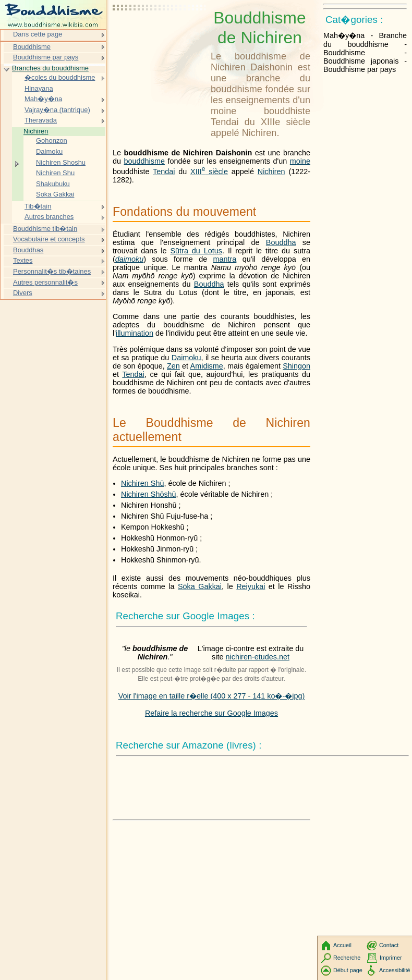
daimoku (129, 259)
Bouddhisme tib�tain (45, 229)
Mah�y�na (43, 99)
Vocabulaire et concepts (49, 239)
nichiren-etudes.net (258, 657)
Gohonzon (52, 140)
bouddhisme (144, 161)
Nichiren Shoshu (61, 162)
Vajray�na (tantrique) (57, 110)
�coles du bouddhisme (60, 77)
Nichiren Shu (55, 173)
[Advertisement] (160, 34)
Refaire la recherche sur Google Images (211, 713)
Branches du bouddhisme (50, 68)
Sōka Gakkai (200, 586)
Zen (173, 366)
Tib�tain (38, 206)
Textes (23, 260)
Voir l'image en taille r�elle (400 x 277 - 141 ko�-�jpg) (212, 696)
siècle (209, 171)
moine (300, 161)
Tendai (164, 171)
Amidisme (207, 366)
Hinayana (39, 88)
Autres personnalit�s (45, 282)
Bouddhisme (32, 47)
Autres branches (49, 217)
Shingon (296, 366)
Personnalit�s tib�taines (52, 271)
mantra (225, 259)
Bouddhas (28, 250)
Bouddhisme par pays (46, 57)
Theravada (41, 120)
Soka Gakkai (55, 194)
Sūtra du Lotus (197, 251)
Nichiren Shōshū (149, 494)
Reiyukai (251, 586)
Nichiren (271, 171)
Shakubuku (53, 184)
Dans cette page (38, 34)
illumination (135, 333)
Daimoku (186, 358)
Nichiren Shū (142, 483)
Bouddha (281, 242)
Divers (23, 293)
